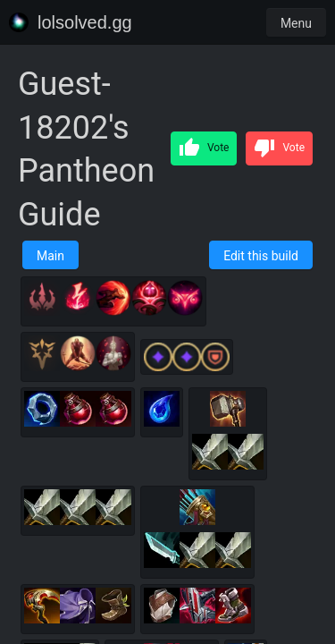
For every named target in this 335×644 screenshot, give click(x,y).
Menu (296, 23)
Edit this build (261, 256)
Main (50, 256)
